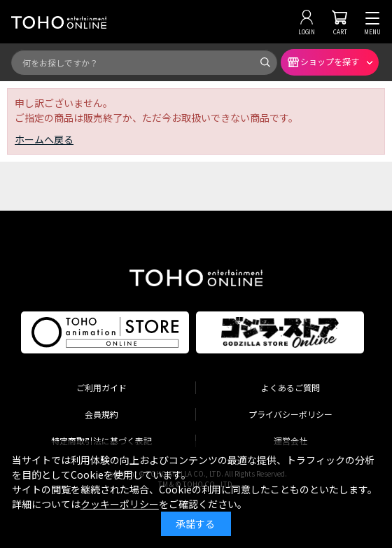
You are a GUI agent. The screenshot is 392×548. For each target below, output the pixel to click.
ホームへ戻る (44, 139)
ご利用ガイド (101, 387)
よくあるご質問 (290, 387)
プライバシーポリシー (290, 414)
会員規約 (101, 414)
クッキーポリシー (120, 504)
